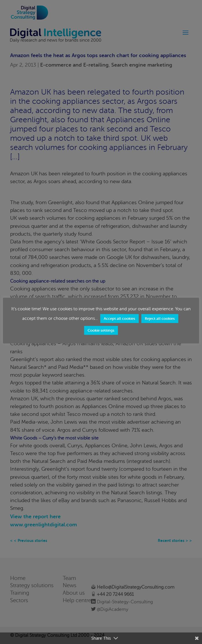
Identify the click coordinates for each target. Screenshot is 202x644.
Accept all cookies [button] (119, 319)
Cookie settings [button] (101, 330)
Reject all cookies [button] (160, 319)
